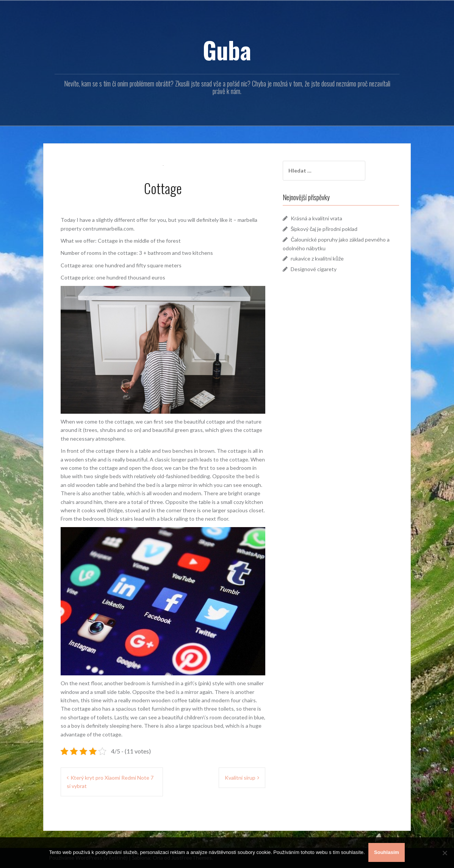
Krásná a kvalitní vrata (319, 218)
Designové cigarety (316, 269)
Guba (227, 50)
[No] (445, 853)
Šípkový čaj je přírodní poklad (327, 229)
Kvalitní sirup (240, 778)
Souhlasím (387, 853)
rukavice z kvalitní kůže (320, 258)
